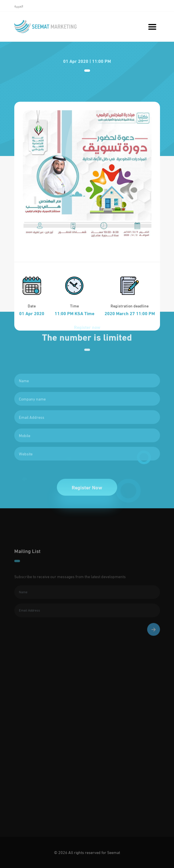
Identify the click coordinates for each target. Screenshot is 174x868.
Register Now (87, 498)
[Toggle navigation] (152, 27)
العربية (19, 6)
